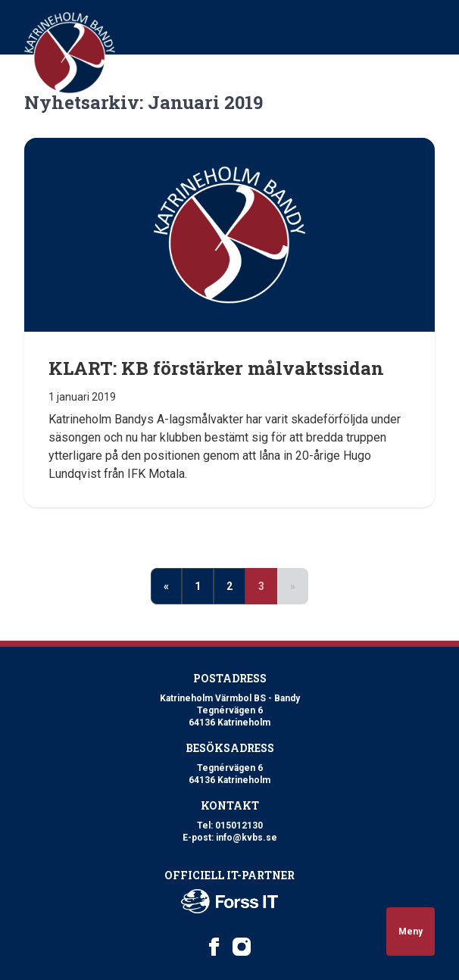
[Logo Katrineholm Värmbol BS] (70, 53)
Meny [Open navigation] (411, 932)
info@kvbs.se (247, 838)
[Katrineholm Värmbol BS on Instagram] (242, 947)
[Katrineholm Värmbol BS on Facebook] (214, 947)
